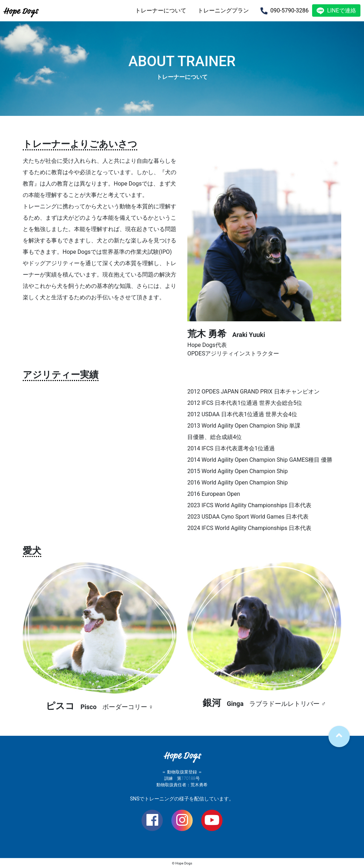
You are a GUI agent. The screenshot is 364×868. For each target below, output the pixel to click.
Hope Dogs (21, 11)
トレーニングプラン (223, 10)
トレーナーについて (161, 10)
